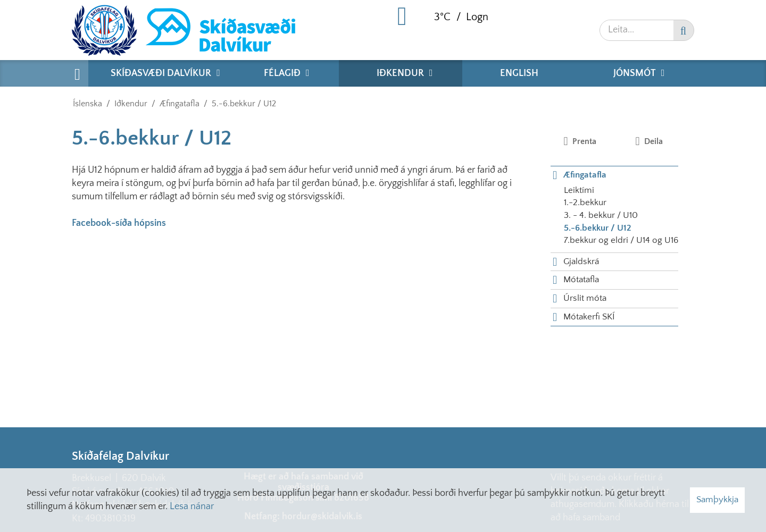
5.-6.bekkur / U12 (244, 104)
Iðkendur (131, 104)
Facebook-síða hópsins (119, 223)
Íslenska (88, 104)
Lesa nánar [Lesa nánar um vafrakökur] (192, 506)
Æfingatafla (180, 104)
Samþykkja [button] (717, 500)
